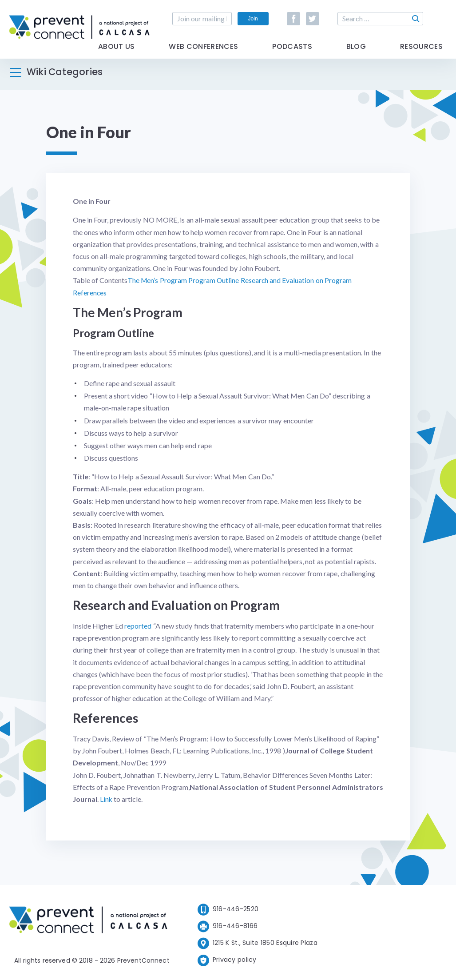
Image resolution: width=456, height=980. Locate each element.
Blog (356, 54)
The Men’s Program (158, 280)
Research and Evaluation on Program (297, 280)
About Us (117, 54)
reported (138, 625)
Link (106, 799)
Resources (421, 54)
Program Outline (214, 280)
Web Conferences (203, 54)
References (90, 293)
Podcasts (292, 54)
